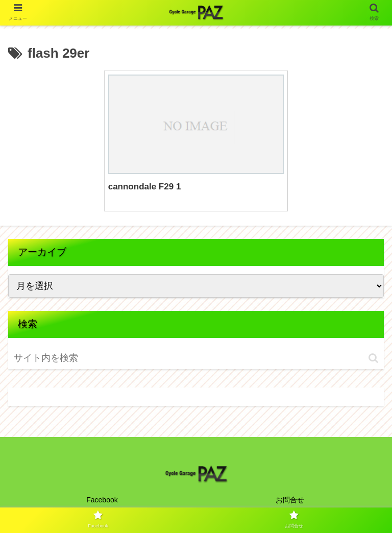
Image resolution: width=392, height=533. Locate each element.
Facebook (102, 500)
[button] (373, 358)
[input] (73, 358)
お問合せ (290, 500)
